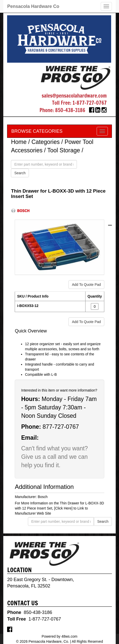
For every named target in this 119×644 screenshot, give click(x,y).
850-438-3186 (70, 110)
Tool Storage (64, 150)
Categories (46, 142)
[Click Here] (63, 508)
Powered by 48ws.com (59, 636)
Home (19, 142)
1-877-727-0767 (90, 103)
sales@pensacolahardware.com (74, 96)
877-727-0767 (61, 427)
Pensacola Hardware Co (33, 6)
